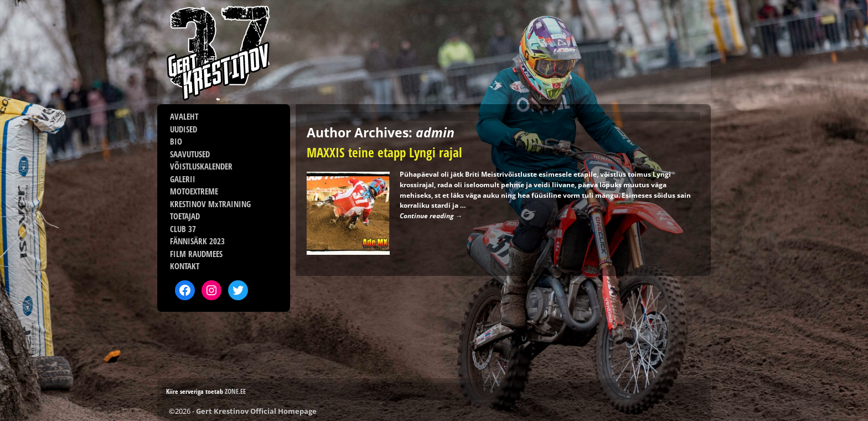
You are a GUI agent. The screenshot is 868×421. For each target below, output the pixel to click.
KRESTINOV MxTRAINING (210, 204)
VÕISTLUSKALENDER (201, 166)
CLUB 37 (183, 229)
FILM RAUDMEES (196, 254)
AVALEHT (184, 116)
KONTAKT (185, 266)
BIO (176, 141)
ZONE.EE (235, 391)
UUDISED (184, 129)
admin (435, 133)
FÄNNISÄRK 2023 (197, 241)
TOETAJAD (185, 216)
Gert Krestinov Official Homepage (256, 411)
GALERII (183, 179)
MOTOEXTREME (194, 191)
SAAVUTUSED (190, 154)
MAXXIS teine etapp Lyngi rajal (384, 153)
